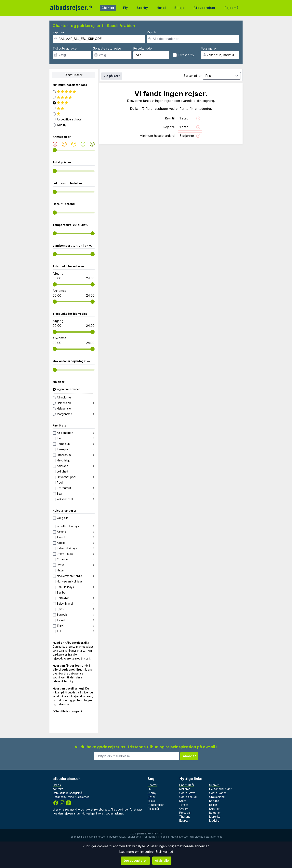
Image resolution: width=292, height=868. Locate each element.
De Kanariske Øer (220, 789)
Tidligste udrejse (65, 48)
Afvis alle (162, 861)
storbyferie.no (214, 837)
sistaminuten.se (96, 837)
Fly (126, 8)
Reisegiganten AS (151, 834)
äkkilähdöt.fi (135, 837)
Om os (57, 785)
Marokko (215, 817)
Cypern (184, 809)
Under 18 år (187, 785)
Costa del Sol (188, 797)
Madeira (214, 821)
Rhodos (214, 801)
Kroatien (215, 809)
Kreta (183, 801)
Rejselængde (142, 48)
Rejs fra (58, 32)
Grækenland (217, 797)
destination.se (179, 837)
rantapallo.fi (151, 837)
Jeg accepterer (135, 861)
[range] (55, 150)
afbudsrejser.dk (116, 837)
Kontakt (58, 789)
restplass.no (77, 837)
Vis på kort (112, 76)
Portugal (185, 813)
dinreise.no (197, 837)
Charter (108, 8)
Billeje (180, 8)
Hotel (161, 8)
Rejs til (152, 32)
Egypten (185, 821)
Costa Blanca (218, 793)
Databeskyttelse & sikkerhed (71, 797)
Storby (142, 8)
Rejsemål (232, 8)
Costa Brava (187, 793)
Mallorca (185, 789)
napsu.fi (164, 837)
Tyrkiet (184, 805)
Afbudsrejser (205, 8)
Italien (213, 805)
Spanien (214, 785)
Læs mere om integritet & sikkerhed (146, 852)
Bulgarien (215, 813)
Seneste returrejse (107, 48)
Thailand (185, 817)
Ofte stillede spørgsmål (68, 711)
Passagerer (209, 48)
